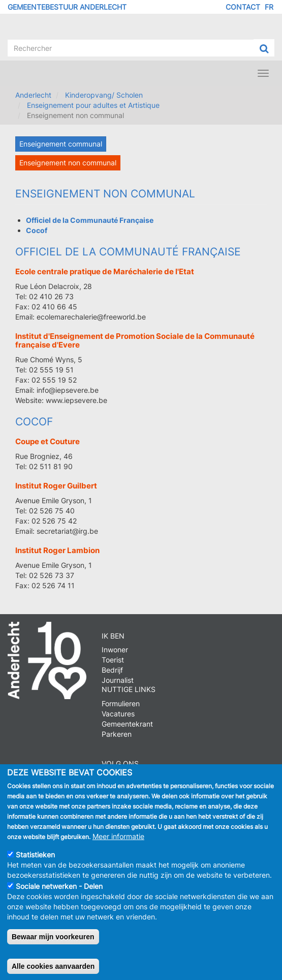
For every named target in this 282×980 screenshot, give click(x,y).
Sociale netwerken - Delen (59, 895)
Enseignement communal (61, 144)
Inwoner (115, 650)
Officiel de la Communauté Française (128, 252)
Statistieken (35, 864)
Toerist (113, 660)
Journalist (118, 680)
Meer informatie (118, 845)
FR (269, 7)
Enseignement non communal (68, 163)
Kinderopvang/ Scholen (104, 95)
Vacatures (118, 714)
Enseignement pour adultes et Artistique (93, 105)
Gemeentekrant (127, 724)
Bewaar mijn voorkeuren (53, 946)
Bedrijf (112, 670)
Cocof (34, 422)
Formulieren (121, 703)
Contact (243, 7)
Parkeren (117, 734)
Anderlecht (33, 95)
